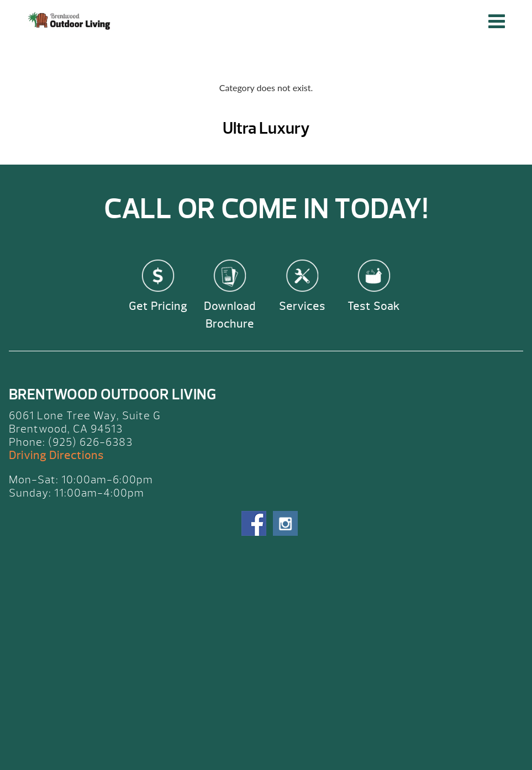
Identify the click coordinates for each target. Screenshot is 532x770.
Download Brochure (230, 315)
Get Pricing (158, 306)
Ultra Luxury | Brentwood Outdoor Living (70, 21)
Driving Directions (56, 455)
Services (302, 306)
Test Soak (374, 306)
